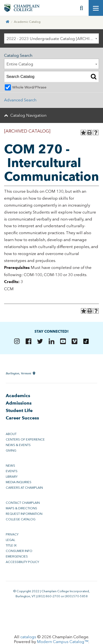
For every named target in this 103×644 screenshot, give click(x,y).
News (10, 466)
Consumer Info (19, 551)
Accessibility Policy (22, 562)
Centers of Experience (25, 439)
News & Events (18, 445)
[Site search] (81, 8)
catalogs (28, 637)
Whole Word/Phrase (29, 87)
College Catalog (21, 519)
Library (12, 477)
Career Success (22, 418)
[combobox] (51, 38)
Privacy (12, 534)
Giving (11, 450)
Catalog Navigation (28, 115)
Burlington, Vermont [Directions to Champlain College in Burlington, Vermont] (20, 373)
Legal (10, 540)
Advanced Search (20, 100)
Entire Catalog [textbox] (20, 64)
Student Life (19, 410)
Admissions (19, 403)
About (11, 434)
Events (12, 471)
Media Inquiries (19, 482)
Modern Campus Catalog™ (63, 642)
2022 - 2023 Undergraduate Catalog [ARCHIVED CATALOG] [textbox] (53, 39)
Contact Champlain (23, 503)
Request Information (24, 514)
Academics (18, 396)
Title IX (11, 545)
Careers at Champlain (24, 488)
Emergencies (17, 556)
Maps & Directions (21, 508)
